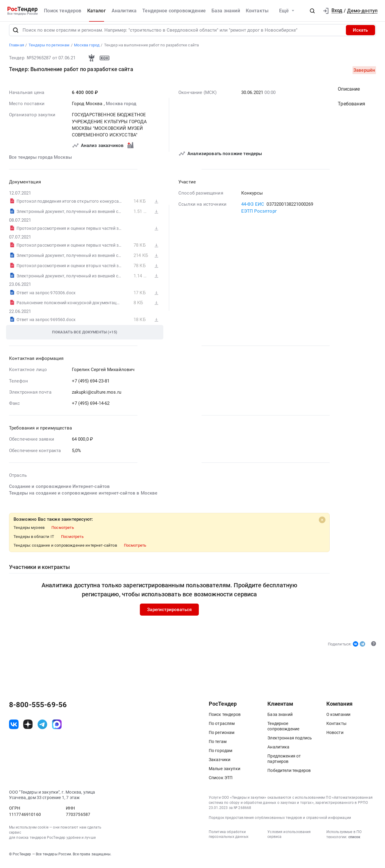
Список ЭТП (221, 782)
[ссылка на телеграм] (42, 728)
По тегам (218, 745)
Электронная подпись (290, 742)
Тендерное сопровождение (174, 11)
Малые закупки (225, 773)
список (354, 841)
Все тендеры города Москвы (40, 161)
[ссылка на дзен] (28, 728)
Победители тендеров (289, 774)
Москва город (121, 108)
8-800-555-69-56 (38, 709)
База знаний (226, 11)
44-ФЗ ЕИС (252, 208)
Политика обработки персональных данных (229, 838)
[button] (312, 11)
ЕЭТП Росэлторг (259, 215)
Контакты (257, 11)
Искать (360, 34)
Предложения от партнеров (284, 763)
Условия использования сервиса (289, 838)
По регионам (222, 736)
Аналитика (124, 11)
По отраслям (222, 727)
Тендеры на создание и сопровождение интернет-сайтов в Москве (83, 497)
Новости (335, 736)
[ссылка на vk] (14, 728)
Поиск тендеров (63, 11)
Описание (349, 93)
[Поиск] (16, 34)
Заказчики (220, 763)
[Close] (322, 524)
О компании (339, 718)
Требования (351, 108)
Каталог (97, 11)
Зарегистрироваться (169, 614)
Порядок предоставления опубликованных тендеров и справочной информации (280, 822)
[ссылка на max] (57, 728)
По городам (221, 754)
